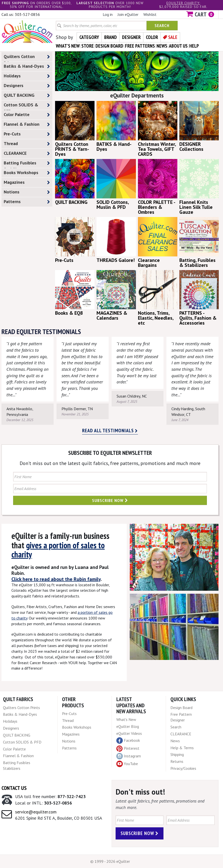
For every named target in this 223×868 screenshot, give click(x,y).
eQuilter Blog (128, 726)
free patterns (140, 46)
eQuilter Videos (129, 733)
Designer (131, 37)
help (194, 46)
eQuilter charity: (183, 3)
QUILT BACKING (27, 95)
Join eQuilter (128, 14)
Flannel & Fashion (27, 124)
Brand (111, 37)
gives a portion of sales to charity (58, 550)
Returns (177, 761)
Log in (108, 14)
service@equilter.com (36, 812)
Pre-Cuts (27, 134)
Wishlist (150, 14)
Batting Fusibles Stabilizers (27, 164)
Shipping (177, 754)
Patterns (27, 202)
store (88, 46)
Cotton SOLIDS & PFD (27, 106)
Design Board (181, 708)
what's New (68, 46)
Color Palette (27, 115)
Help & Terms (182, 748)
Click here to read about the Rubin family (56, 579)
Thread (27, 144)
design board (109, 46)
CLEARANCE (27, 153)
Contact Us (14, 788)
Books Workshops (27, 173)
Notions (27, 192)
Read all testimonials (110, 431)
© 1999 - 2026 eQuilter (110, 861)
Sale (173, 37)
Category (89, 37)
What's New (126, 719)
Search (162, 25)
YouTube (127, 764)
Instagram (129, 756)
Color (152, 37)
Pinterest (128, 748)
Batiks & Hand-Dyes (27, 66)
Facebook (128, 741)
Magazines (27, 182)
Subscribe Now (110, 500)
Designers (27, 86)
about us (178, 46)
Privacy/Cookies (183, 768)
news (162, 46)
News (175, 741)
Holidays (27, 76)
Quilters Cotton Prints (27, 58)
